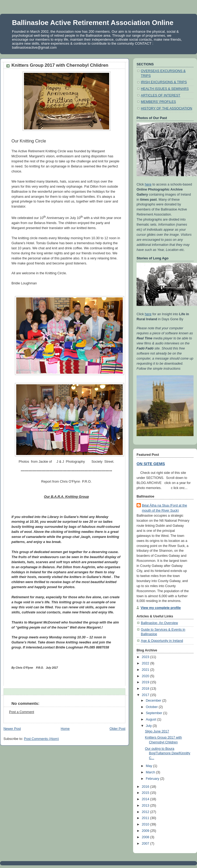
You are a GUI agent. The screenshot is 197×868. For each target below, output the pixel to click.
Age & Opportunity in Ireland (162, 641)
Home (65, 729)
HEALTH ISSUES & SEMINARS (165, 89)
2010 (146, 824)
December (154, 701)
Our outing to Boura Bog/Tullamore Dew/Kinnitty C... (168, 753)
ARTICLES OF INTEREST (161, 95)
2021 (146, 670)
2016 (146, 787)
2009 (146, 831)
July (149, 726)
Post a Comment (22, 712)
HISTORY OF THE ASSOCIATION (167, 108)
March (151, 772)
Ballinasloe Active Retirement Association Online (93, 23)
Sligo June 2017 (157, 731)
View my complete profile (161, 608)
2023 (146, 657)
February (153, 779)
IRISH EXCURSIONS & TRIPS (164, 82)
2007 (146, 844)
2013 (146, 806)
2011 (146, 818)
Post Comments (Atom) (41, 739)
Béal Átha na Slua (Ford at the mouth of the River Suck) (165, 508)
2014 (146, 799)
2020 (146, 676)
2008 (146, 837)
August (152, 719)
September (155, 713)
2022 (146, 663)
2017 (146, 695)
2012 (146, 812)
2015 (146, 793)
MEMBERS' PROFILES (158, 102)
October (152, 707)
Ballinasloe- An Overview (159, 623)
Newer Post (12, 729)
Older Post (117, 729)
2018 (146, 689)
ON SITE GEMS (151, 464)
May (149, 766)
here (148, 184)
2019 (146, 682)
